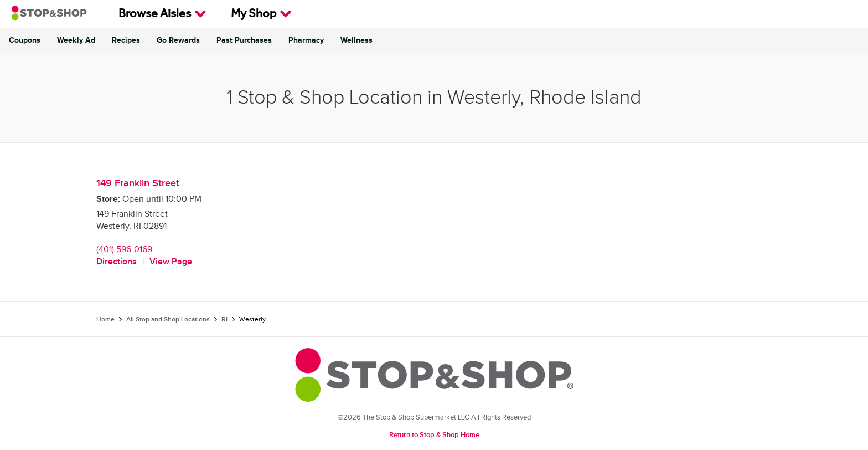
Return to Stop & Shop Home (434, 435)
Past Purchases (244, 40)
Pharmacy (306, 40)
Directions (117, 262)
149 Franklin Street (138, 183)
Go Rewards (178, 40)
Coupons (25, 40)
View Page (171, 262)
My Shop (261, 14)
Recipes (126, 40)
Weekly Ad (76, 40)
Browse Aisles (162, 14)
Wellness (356, 40)
